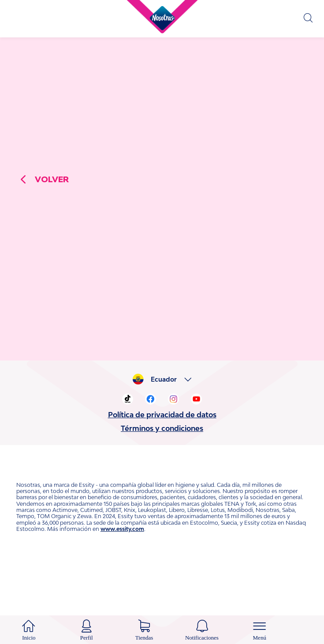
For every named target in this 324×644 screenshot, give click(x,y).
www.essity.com (122, 566)
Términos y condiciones (162, 466)
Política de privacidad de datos (162, 452)
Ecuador (164, 417)
